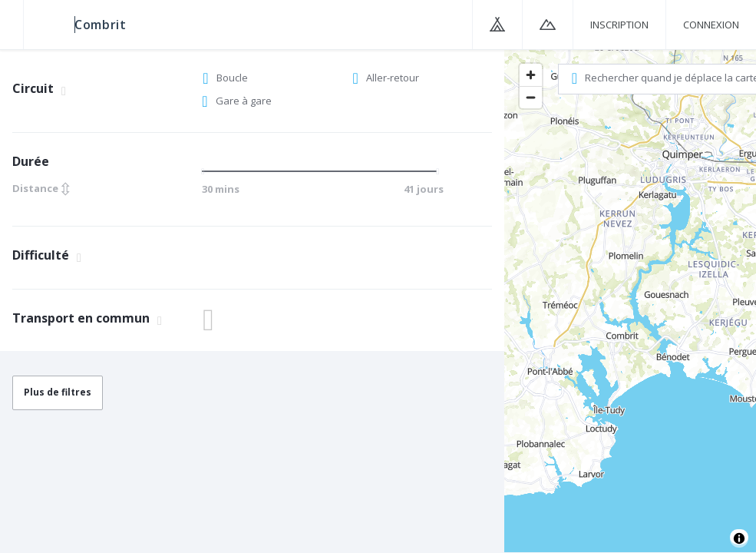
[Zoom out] (531, 97)
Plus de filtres (58, 392)
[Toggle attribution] (739, 538)
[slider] (207, 171)
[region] (630, 300)
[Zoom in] (531, 75)
